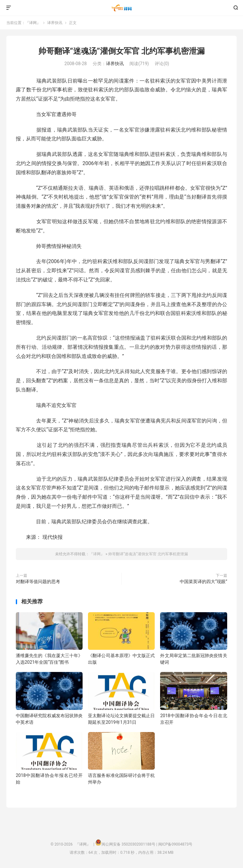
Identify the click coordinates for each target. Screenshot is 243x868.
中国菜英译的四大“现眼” (203, 582)
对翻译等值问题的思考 (38, 582)
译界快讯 (55, 23)
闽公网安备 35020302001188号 (128, 844)
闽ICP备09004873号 (175, 844)
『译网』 (122, 8)
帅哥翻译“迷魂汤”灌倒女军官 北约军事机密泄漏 (121, 51)
